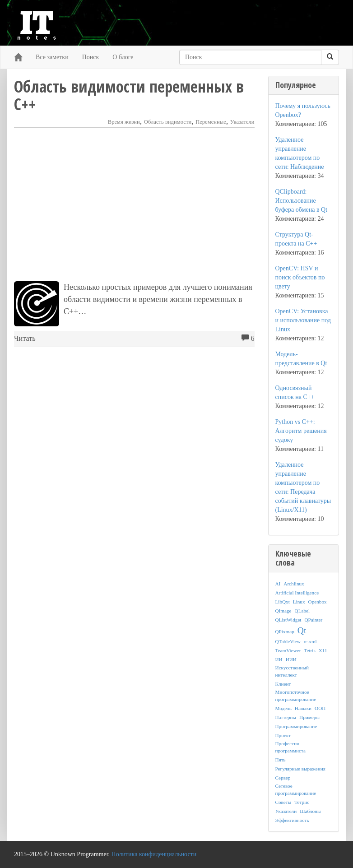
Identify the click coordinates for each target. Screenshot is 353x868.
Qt (302, 630)
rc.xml (310, 641)
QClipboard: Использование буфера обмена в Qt (302, 201)
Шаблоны (310, 811)
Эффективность (292, 820)
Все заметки (52, 57)
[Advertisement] (134, 204)
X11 (323, 650)
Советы (283, 802)
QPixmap (285, 631)
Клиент (283, 684)
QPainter (313, 620)
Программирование (296, 726)
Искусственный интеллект (292, 671)
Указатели (242, 122)
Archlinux (294, 584)
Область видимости (168, 122)
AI (278, 584)
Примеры (309, 717)
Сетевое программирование (296, 789)
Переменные (211, 122)
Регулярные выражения (300, 769)
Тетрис (302, 802)
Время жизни (124, 122)
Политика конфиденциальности (154, 854)
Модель (283, 708)
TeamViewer (288, 650)
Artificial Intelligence (297, 593)
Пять (281, 760)
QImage (283, 611)
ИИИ (291, 659)
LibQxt (283, 602)
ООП (320, 708)
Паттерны (286, 717)
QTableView (288, 641)
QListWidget (288, 620)
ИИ (279, 659)
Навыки (303, 708)
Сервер (283, 778)
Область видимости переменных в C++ (129, 95)
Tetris (309, 650)
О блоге (123, 57)
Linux (299, 602)
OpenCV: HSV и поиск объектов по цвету (300, 277)
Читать (25, 339)
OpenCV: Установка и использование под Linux (303, 320)
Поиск (91, 57)
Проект (283, 735)
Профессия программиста (290, 747)
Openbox (318, 602)
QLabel (302, 611)
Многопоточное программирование (296, 696)
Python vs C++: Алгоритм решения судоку (301, 431)
